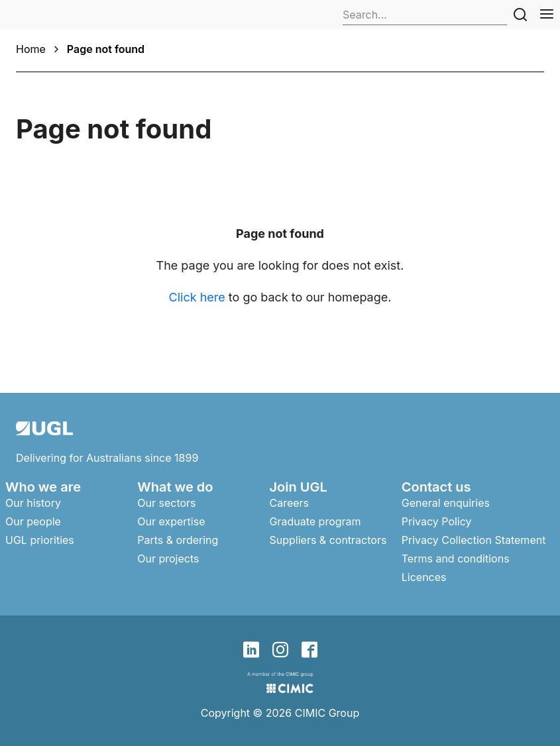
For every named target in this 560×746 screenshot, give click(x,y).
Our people (33, 521)
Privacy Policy (437, 521)
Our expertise (171, 521)
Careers (290, 503)
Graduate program (315, 521)
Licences (424, 577)
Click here (197, 297)
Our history (33, 503)
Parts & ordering (178, 540)
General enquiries (446, 503)
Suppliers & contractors (328, 540)
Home (31, 49)
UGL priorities (40, 540)
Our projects (168, 559)
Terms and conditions (456, 559)
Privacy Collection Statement (474, 540)
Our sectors (166, 503)
